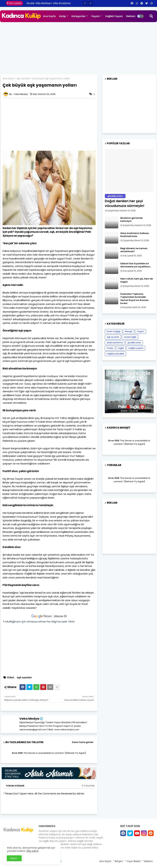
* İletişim (118, 861)
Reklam (131, 16)
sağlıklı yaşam (136, 348)
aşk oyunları (23, 79)
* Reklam (148, 861)
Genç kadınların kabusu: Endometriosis (135, 235)
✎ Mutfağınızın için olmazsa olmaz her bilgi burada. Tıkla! (39, 622)
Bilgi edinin (33, 851)
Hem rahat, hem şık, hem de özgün (137, 280)
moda (110, 348)
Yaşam (95, 16)
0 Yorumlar (88, 786)
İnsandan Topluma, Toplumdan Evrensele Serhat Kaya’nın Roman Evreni (134, 299)
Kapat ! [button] (14, 858)
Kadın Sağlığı (114, 331)
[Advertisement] (78, 47)
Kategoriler (79, 16)
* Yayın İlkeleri (133, 861)
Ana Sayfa (49, 16)
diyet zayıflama (115, 343)
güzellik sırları (134, 343)
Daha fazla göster (83, 742)
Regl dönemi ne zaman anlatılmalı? (134, 250)
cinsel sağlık (130, 337)
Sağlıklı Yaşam (114, 16)
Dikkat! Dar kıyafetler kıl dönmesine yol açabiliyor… (136, 265)
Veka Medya (29, 719)
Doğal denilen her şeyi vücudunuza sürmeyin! (125, 203)
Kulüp (63, 16)
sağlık (121, 348)
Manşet (129, 331)
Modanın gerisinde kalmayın (131, 220)
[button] (85, 3)
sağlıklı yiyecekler (115, 354)
